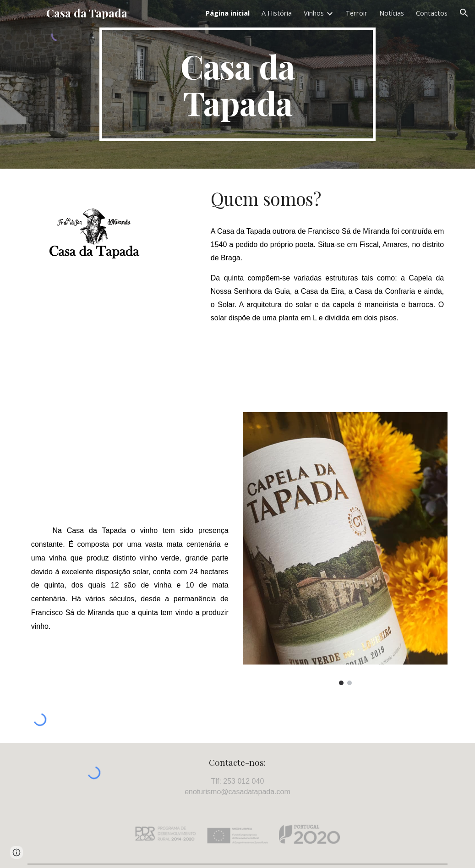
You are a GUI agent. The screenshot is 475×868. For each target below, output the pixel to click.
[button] (464, 13)
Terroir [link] (356, 13)
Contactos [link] (432, 13)
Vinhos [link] (314, 13)
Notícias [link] (392, 13)
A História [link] (277, 13)
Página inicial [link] (228, 13)
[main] (238, 84)
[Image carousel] (345, 549)
